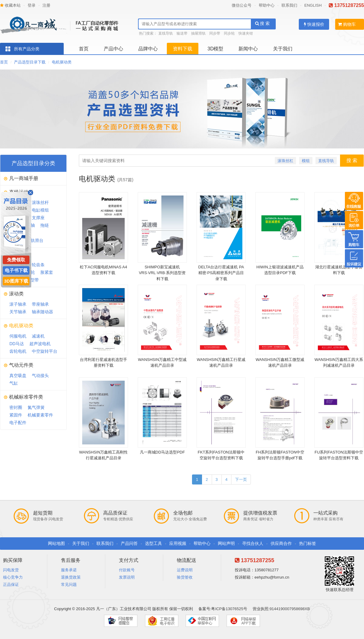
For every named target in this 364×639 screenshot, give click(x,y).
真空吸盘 (18, 376)
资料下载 (183, 49)
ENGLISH (313, 5)
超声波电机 (40, 344)
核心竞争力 (13, 577)
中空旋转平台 (45, 351)
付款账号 (127, 570)
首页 (84, 49)
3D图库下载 (16, 281)
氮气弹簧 (36, 407)
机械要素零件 (40, 415)
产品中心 (113, 49)
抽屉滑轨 (198, 33)
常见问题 (69, 585)
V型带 (33, 280)
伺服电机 (18, 336)
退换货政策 (71, 577)
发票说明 (127, 577)
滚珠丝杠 (285, 161)
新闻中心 (248, 49)
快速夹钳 (246, 33)
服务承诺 (69, 570)
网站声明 (226, 543)
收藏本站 (10, 5)
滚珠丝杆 (40, 202)
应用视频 (178, 543)
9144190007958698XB (290, 609)
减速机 (38, 336)
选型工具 (153, 543)
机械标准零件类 (26, 397)
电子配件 (18, 423)
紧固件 (16, 415)
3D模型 (215, 49)
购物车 (347, 24)
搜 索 (263, 23)
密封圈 (16, 407)
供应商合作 (281, 543)
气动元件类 (21, 365)
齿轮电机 (18, 351)
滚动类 (16, 294)
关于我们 (283, 49)
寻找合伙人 (253, 543)
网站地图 (56, 543)
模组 (306, 161)
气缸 (14, 383)
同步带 (215, 33)
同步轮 (229, 33)
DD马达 (17, 344)
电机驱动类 (62, 62)
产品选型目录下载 (30, 62)
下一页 (241, 479)
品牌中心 (148, 49)
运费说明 (185, 570)
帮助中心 (267, 5)
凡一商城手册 (24, 178)
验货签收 (185, 577)
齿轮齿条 (36, 265)
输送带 (182, 33)
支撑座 (38, 218)
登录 (32, 5)
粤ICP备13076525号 (229, 609)
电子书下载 (16, 270)
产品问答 (129, 543)
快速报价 (314, 24)
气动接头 (40, 376)
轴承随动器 (42, 312)
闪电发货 (11, 570)
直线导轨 (166, 33)
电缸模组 (40, 210)
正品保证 (11, 585)
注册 (46, 5)
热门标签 (308, 543)
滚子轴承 (18, 304)
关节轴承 (18, 312)
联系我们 (289, 5)
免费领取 (16, 260)
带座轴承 (40, 304)
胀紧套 (47, 272)
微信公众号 (242, 5)
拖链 (45, 225)
